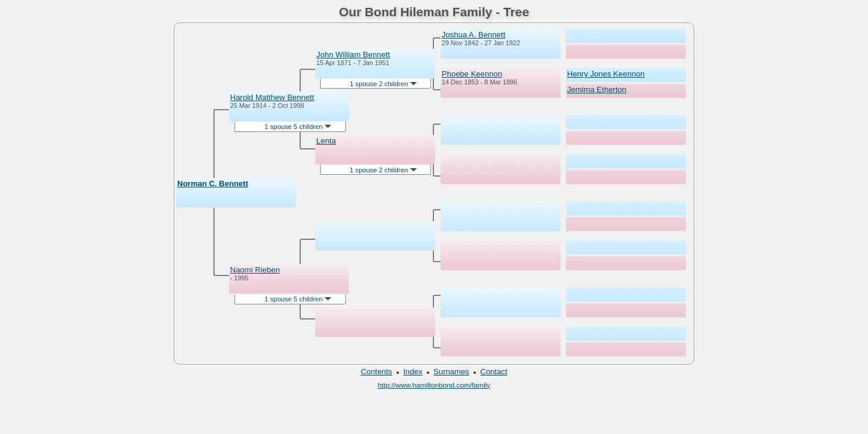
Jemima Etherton (597, 90)
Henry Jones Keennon (606, 74)
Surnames (451, 372)
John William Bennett (353, 55)
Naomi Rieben (255, 270)
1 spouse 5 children (298, 127)
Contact (494, 372)
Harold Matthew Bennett (272, 97)
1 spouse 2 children (383, 84)
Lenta (326, 141)
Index (413, 372)
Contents (376, 372)
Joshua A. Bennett (474, 35)
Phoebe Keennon (472, 74)
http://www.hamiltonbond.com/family (434, 385)
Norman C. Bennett (213, 184)
